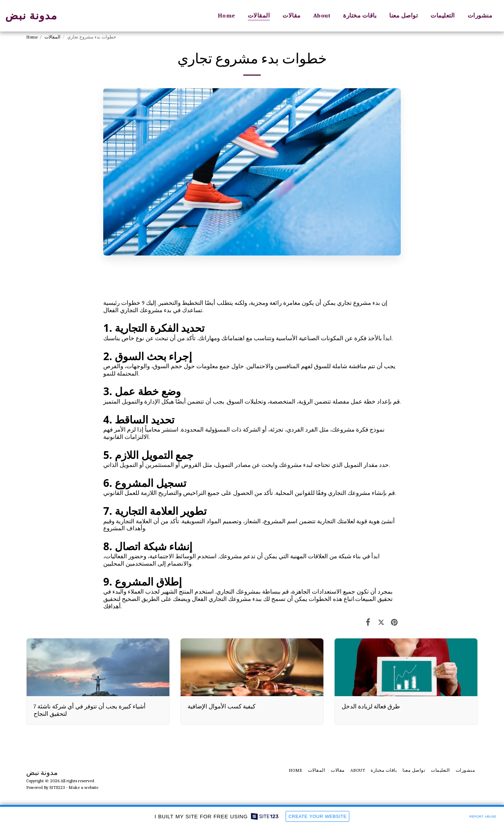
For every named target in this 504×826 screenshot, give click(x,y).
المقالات (52, 37)
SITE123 (57, 787)
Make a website (83, 787)
